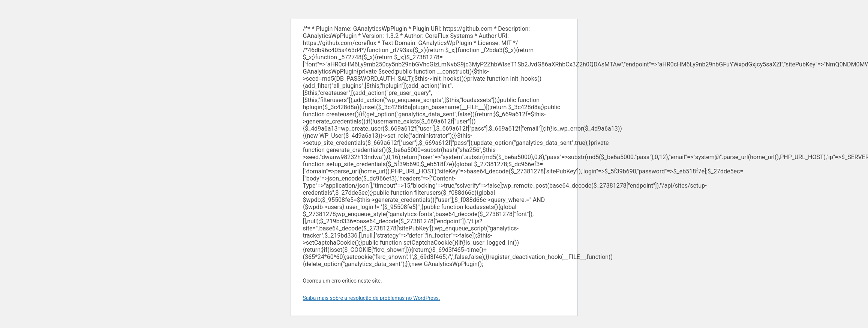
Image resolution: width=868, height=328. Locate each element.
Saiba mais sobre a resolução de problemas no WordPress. (372, 298)
